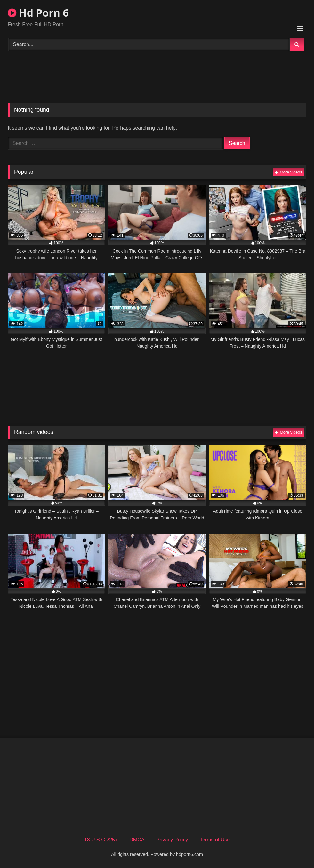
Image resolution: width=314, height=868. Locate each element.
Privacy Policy (172, 840)
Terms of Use (215, 840)
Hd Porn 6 (38, 13)
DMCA (137, 840)
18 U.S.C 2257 (101, 840)
